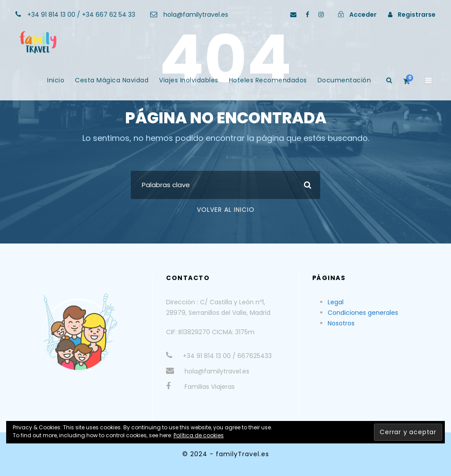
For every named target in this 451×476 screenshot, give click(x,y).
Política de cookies (199, 435)
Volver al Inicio (226, 210)
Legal (336, 302)
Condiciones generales (363, 313)
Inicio (56, 80)
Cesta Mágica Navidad (112, 80)
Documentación (344, 80)
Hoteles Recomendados (268, 80)
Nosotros (341, 323)
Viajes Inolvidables (189, 80)
